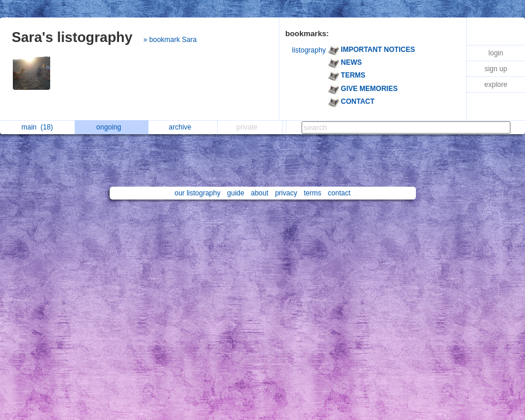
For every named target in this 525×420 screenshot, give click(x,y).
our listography (197, 193)
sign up (496, 69)
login (496, 53)
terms (313, 193)
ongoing (112, 127)
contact (339, 193)
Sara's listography (72, 37)
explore (496, 85)
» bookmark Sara (170, 40)
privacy (286, 193)
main (37, 127)
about (260, 193)
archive (183, 127)
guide (235, 193)
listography (309, 50)
